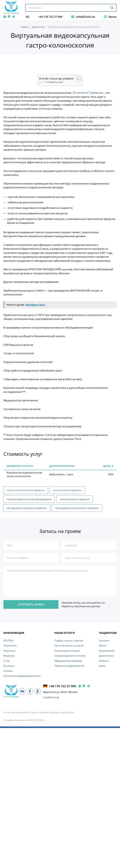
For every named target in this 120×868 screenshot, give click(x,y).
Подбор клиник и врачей (69, 641)
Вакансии (9, 656)
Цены (102, 666)
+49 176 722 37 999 (50, 17)
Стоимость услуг (54, 82)
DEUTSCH (9, 641)
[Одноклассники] (38, 691)
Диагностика (38, 27)
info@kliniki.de (85, 17)
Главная (24, 27)
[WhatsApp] (5, 17)
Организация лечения (67, 651)
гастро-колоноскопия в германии (26, 490)
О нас (7, 661)
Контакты (9, 666)
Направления (107, 651)
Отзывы (8, 671)
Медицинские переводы (68, 661)
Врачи (103, 645)
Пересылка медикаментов (69, 666)
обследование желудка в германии (27, 508)
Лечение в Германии (88, 93)
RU (28, 17)
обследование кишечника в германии (77, 508)
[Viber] (9, 17)
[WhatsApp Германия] (80, 686)
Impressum (9, 651)
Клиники (104, 641)
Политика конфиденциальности (22, 676)
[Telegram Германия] (88, 686)
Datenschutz (10, 645)
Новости (104, 661)
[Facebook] (30, 691)
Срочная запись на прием (69, 645)
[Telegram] (13, 17)
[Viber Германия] (84, 686)
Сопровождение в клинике (70, 656)
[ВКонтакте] (22, 691)
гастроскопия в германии (67, 490)
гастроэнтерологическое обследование (29, 499)
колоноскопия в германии (75, 499)
